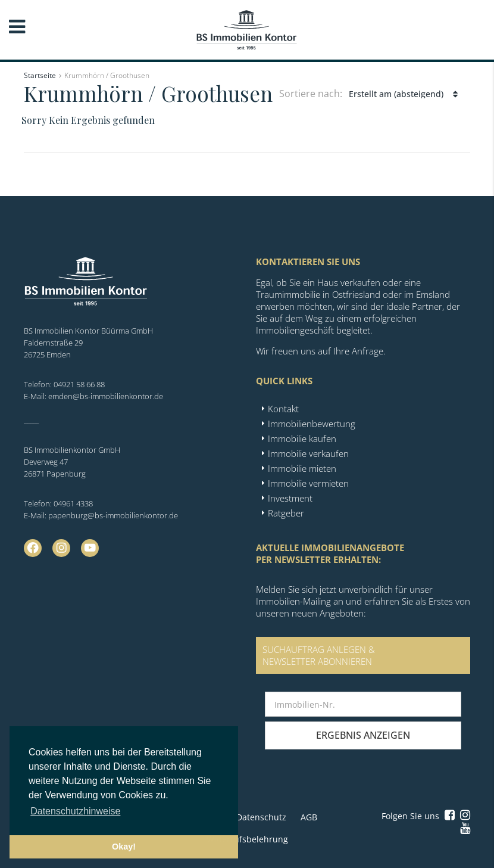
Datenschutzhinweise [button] (75, 811)
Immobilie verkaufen (308, 453)
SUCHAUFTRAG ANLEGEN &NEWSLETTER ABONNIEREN (319, 655)
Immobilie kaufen (302, 438)
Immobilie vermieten (308, 483)
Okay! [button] (124, 847)
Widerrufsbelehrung (247, 839)
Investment (290, 498)
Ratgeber (286, 513)
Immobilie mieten (302, 468)
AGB (309, 817)
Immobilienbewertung (312, 424)
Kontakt (283, 409)
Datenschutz (261, 817)
